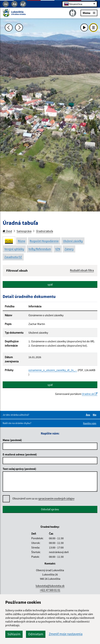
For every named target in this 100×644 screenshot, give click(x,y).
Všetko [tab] (9, 241)
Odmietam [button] (36, 634)
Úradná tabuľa (45, 231)
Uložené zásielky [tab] (73, 241)
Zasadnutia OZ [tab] (13, 257)
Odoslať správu (50, 509)
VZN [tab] (58, 249)
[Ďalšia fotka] (19, 28)
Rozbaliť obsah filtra (82, 270)
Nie (95, 415)
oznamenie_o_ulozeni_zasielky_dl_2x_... (53, 370)
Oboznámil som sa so (43, 498)
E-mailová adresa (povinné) (20, 454)
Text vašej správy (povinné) (19, 469)
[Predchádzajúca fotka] (9, 28)
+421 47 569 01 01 (50, 590)
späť (50, 284)
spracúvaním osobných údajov (56, 498)
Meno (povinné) (12, 440)
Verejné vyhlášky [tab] (14, 249)
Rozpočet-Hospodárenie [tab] (44, 241)
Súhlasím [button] (14, 634)
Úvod (7, 231)
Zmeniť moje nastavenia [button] (66, 634)
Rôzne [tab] (22, 241)
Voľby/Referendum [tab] (40, 249)
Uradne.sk (90, 394)
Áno (89, 415)
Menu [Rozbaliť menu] (89, 13)
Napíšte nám (90, 423)
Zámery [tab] (69, 249)
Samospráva (24, 231)
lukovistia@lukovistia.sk (50, 586)
